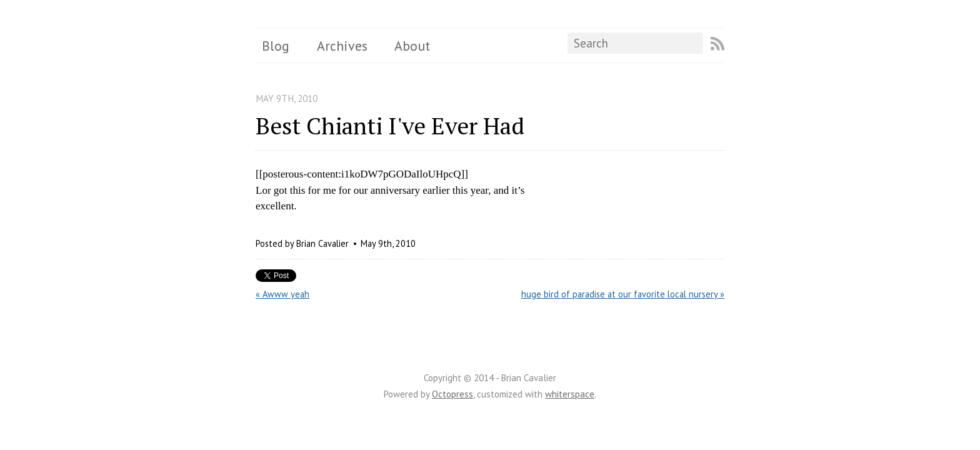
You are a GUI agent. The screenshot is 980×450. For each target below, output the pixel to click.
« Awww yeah (282, 294)
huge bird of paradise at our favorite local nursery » (623, 294)
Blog (276, 46)
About (412, 46)
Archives (342, 46)
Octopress (452, 394)
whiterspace (570, 394)
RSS (717, 44)
